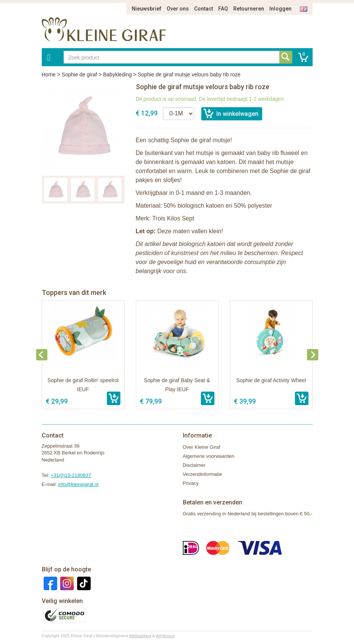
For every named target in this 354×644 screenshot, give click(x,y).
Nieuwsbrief (147, 9)
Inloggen (280, 9)
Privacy (191, 483)
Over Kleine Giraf (202, 447)
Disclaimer (194, 465)
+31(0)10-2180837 (71, 475)
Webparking (140, 636)
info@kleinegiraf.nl (78, 484)
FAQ (223, 9)
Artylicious (165, 636)
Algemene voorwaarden (209, 456)
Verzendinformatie (203, 474)
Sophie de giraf (79, 74)
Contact (204, 9)
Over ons (178, 9)
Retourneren (249, 9)
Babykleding (117, 74)
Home (49, 74)
